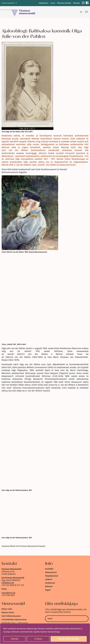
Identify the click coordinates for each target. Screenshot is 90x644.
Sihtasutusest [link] (51, 572)
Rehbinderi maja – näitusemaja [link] (15, 623)
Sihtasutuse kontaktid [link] (64, 3)
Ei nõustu (38, 639)
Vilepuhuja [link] (76, 3)
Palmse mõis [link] (7, 609)
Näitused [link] (49, 586)
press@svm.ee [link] (8, 593)
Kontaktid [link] (49, 569)
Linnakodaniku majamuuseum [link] (14, 620)
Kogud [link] (48, 590)
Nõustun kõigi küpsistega (69, 639)
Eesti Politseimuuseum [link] (11, 616)
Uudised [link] (48, 579)
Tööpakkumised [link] (52, 576)
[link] (83, 3)
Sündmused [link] (50, 583)
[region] (45, 634)
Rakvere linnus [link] (8, 613)
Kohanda (15, 639)
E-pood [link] (53, 3)
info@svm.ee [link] (8, 583)
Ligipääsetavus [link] (43, 3)
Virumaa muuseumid (8, 3)
